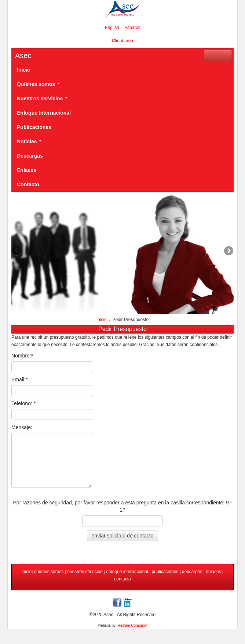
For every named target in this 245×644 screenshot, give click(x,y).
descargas (192, 572)
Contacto (28, 184)
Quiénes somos (39, 84)
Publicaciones (34, 127)
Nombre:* (22, 356)
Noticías (29, 141)
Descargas (30, 156)
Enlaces (27, 170)
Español (132, 28)
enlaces (213, 572)
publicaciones (166, 572)
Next (228, 251)
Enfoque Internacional (44, 113)
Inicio (24, 70)
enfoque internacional (127, 572)
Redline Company (132, 625)
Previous (17, 251)
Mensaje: (22, 427)
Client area (122, 41)
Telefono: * (23, 403)
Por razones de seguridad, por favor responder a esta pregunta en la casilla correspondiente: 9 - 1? (123, 506)
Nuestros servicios (42, 98)
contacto (122, 579)
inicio (27, 572)
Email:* (19, 379)
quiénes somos (49, 572)
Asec (23, 55)
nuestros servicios (85, 572)
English (112, 28)
